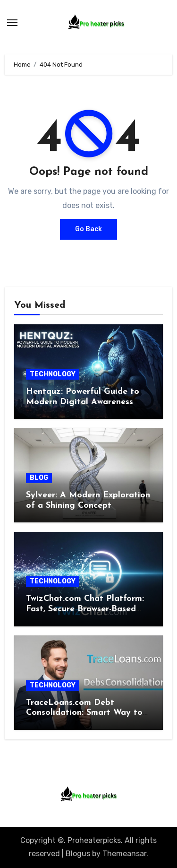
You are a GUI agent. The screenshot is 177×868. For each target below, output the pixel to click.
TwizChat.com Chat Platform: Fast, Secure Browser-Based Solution (85, 609)
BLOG (39, 478)
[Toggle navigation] (12, 23)
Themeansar (124, 854)
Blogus (78, 854)
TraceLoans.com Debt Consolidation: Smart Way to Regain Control (84, 713)
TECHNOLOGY (53, 374)
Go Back (88, 229)
